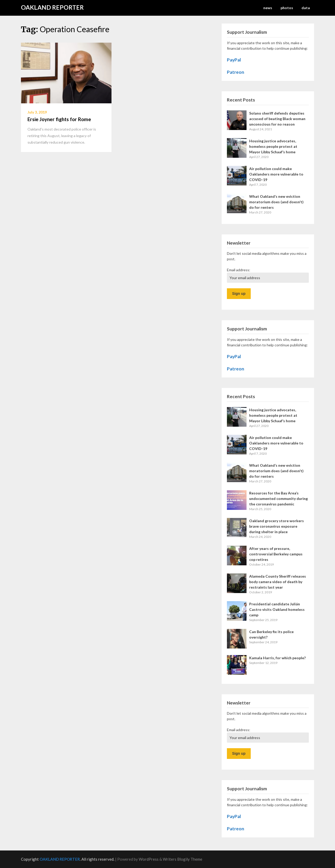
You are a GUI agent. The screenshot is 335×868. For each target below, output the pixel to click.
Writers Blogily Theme (183, 859)
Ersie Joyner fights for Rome (59, 119)
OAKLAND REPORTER (52, 7)
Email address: (239, 270)
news (268, 8)
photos (287, 8)
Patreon (236, 72)
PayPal (234, 60)
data (306, 8)
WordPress (149, 859)
